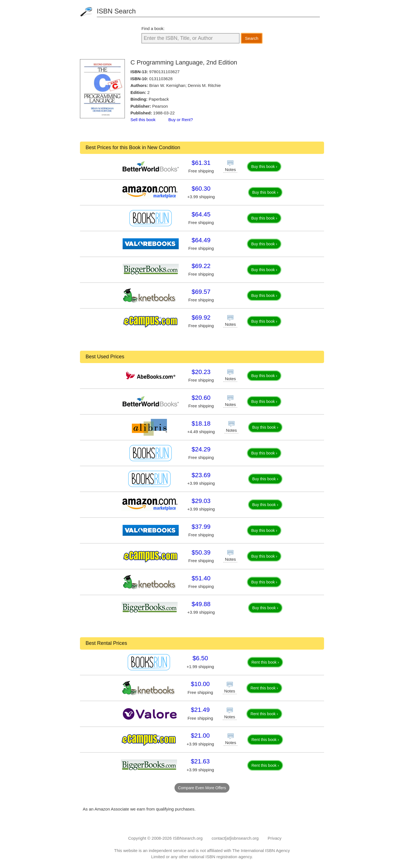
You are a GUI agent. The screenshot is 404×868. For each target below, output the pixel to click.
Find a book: (153, 28)
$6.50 (200, 658)
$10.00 (200, 684)
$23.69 (201, 475)
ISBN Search (116, 11)
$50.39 (201, 552)
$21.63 (200, 761)
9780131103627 (164, 72)
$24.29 (201, 449)
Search (252, 38)
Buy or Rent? (181, 120)
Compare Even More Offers (202, 788)
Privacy (275, 838)
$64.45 (201, 214)
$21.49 (200, 710)
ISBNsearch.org (188, 838)
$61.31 (201, 163)
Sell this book (143, 120)
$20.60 (201, 398)
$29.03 (201, 501)
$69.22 (201, 266)
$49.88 (201, 604)
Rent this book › (265, 662)
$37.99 (201, 527)
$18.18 (201, 423)
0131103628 (161, 79)
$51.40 (201, 578)
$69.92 (201, 318)
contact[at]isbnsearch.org (235, 838)
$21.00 (200, 736)
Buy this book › (264, 167)
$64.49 (201, 240)
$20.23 (201, 372)
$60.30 (201, 189)
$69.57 (201, 292)
